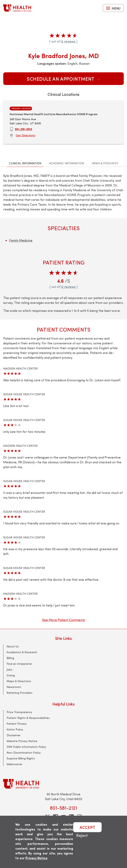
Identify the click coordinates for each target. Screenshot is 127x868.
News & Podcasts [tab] (105, 163)
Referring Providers (20, 693)
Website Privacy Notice (22, 741)
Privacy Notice (36, 858)
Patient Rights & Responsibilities (28, 718)
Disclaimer (14, 735)
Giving (11, 675)
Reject (82, 835)
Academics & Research (22, 652)
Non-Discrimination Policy (24, 753)
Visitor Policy (15, 729)
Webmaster (14, 764)
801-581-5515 (23, 129)
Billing (10, 658)
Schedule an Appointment (64, 79)
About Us (13, 646)
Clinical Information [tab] (25, 163)
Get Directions (25, 135)
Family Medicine (21, 240)
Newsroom (14, 687)
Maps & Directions (19, 681)
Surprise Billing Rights (21, 758)
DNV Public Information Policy (26, 747)
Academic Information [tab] (67, 163)
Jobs (9, 669)
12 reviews (68, 41)
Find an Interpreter (19, 664)
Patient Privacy (17, 724)
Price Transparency (19, 712)
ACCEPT (87, 827)
